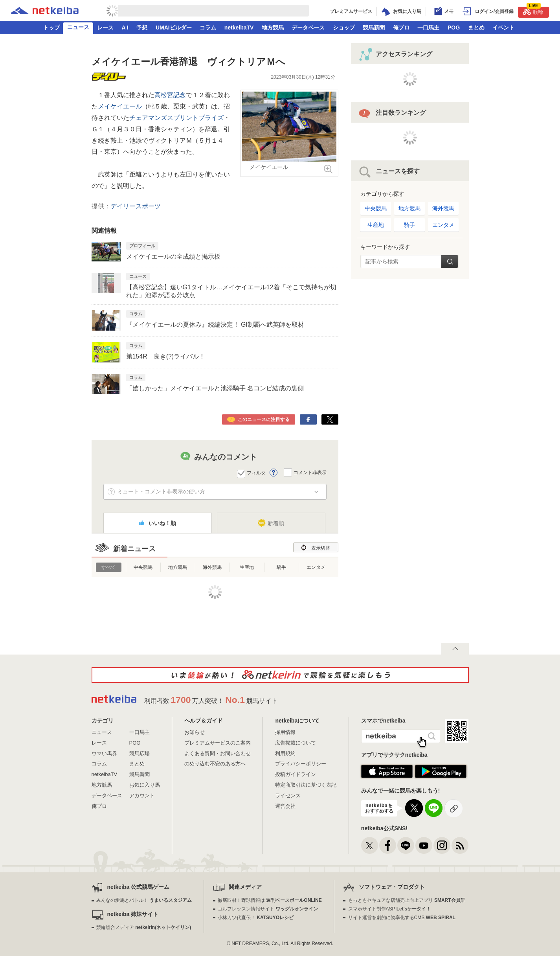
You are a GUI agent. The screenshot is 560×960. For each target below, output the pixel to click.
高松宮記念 (170, 95)
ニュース (78, 27)
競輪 (533, 11)
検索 (450, 261)
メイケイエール (120, 106)
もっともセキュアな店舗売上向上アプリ (407, 900)
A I (125, 28)
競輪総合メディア (144, 927)
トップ (51, 28)
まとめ (476, 28)
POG (454, 28)
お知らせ (195, 732)
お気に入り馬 (145, 785)
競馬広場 (140, 753)
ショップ (344, 28)
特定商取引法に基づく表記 (306, 785)
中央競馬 (143, 567)
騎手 (281, 567)
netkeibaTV (239, 28)
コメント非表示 (310, 472)
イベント (503, 28)
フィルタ (256, 473)
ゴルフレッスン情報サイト (268, 909)
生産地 (247, 567)
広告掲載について (296, 743)
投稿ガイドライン (296, 774)
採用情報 (285, 732)
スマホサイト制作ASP (390, 909)
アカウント (142, 795)
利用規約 (285, 753)
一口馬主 (428, 28)
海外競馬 (212, 567)
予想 (142, 28)
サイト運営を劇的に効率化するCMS (402, 918)
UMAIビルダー (174, 28)
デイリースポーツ (136, 206)
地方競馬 (273, 28)
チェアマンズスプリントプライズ (176, 118)
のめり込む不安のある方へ (215, 764)
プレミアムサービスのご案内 (218, 743)
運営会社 (285, 806)
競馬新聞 (374, 28)
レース (105, 28)
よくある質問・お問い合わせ (218, 753)
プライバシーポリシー (301, 764)
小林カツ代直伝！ (256, 918)
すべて (108, 567)
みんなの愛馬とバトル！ (144, 900)
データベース (308, 28)
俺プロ (401, 28)
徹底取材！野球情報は (270, 900)
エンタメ (316, 567)
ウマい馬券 (104, 753)
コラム (208, 28)
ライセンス (288, 795)
